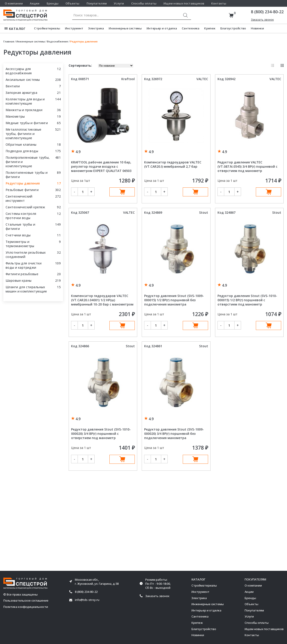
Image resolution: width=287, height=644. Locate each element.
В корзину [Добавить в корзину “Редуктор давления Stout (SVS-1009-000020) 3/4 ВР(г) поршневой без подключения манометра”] (195, 459)
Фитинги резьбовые (22, 274)
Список (273, 65)
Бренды (53, 3)
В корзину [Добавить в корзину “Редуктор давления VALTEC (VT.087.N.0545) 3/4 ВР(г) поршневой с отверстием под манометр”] (269, 192)
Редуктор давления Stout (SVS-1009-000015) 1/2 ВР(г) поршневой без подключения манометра (174, 300)
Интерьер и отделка (162, 28)
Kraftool (128, 79)
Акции (35, 3)
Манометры (15, 116)
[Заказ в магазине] (116, 66)
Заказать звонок (262, 20)
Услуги (119, 3)
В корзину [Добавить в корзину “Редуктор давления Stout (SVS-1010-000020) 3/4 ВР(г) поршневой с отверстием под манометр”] (122, 459)
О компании (14, 3)
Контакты (219, 3)
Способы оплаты (144, 3)
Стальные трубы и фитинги (21, 226)
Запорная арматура (21, 93)
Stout (204, 212)
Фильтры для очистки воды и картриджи (24, 265)
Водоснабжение (58, 41)
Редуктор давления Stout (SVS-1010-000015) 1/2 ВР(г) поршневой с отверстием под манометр (247, 300)
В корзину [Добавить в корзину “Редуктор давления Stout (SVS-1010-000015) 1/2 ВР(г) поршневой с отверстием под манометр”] (269, 325)
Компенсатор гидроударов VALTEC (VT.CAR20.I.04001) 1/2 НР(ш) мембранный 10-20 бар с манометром (102, 300)
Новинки (257, 28)
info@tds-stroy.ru (87, 600)
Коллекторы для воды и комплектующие (25, 101)
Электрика (96, 28)
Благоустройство (233, 28)
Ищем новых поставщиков (184, 3)
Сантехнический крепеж (25, 207)
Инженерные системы (125, 28)
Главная (9, 41)
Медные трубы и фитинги (27, 123)
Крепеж (210, 28)
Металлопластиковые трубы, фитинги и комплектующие (24, 134)
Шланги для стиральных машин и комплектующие (26, 289)
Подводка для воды (22, 151)
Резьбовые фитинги (22, 190)
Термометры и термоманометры (20, 244)
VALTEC (202, 79)
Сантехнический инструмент (19, 198)
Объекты (72, 3)
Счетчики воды (18, 235)
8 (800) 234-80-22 (267, 12)
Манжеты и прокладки (24, 110)
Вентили (13, 86)
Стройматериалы (47, 28)
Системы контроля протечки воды (21, 216)
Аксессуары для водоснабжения (19, 71)
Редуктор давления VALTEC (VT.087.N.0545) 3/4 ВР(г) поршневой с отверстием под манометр (247, 166)
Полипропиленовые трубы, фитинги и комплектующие (28, 162)
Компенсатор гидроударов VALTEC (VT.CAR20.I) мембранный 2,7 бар (173, 164)
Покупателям (97, 3)
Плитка (282, 65)
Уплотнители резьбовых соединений (26, 255)
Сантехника (191, 28)
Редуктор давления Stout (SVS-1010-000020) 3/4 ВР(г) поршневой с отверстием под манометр (101, 434)
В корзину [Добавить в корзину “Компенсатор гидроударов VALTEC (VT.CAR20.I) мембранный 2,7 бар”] (195, 192)
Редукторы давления (23, 183)
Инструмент (74, 28)
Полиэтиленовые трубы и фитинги (27, 175)
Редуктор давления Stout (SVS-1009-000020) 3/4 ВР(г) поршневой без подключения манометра (174, 434)
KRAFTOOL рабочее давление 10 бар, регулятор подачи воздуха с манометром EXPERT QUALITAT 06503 (101, 166)
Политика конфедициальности (26, 607)
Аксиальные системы (23, 80)
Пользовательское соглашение (26, 601)
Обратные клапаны (21, 144)
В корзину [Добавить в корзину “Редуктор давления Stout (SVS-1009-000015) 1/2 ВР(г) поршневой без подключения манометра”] (195, 325)
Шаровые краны (18, 280)
